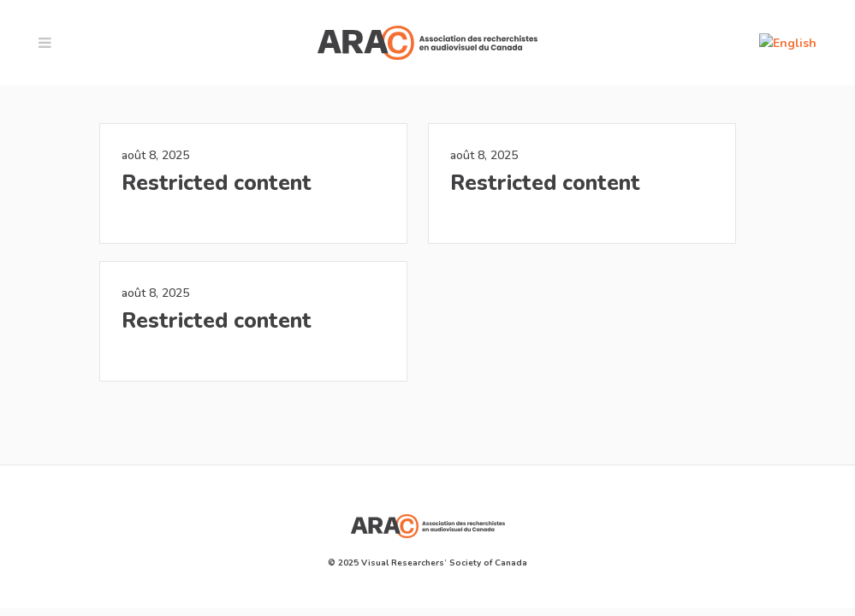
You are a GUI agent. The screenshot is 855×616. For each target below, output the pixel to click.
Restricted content (217, 183)
